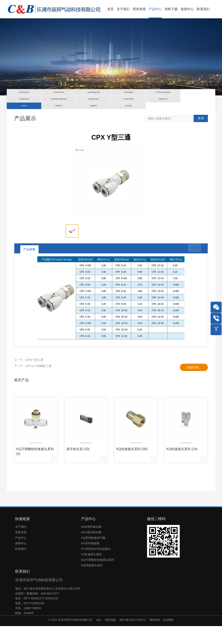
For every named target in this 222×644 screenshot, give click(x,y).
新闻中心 (21, 561)
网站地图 (110, 638)
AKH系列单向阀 (91, 550)
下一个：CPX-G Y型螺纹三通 (33, 384)
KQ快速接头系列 (92, 583)
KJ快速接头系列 (91, 572)
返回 (192, 267)
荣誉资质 (21, 550)
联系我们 (21, 567)
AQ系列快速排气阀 (93, 556)
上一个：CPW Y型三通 (29, 378)
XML (99, 638)
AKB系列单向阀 (91, 545)
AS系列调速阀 (90, 561)
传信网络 (168, 638)
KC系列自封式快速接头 (96, 567)
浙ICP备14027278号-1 (133, 638)
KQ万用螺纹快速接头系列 (98, 578)
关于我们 (21, 545)
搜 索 (201, 136)
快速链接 (22, 537)
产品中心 (21, 556)
